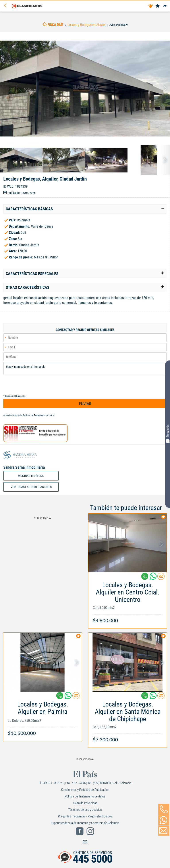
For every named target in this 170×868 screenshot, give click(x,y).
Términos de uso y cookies (85, 810)
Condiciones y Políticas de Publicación (85, 790)
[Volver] (7, 6)
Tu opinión (168, 434)
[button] (85, 209)
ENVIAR (85, 404)
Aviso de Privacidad (85, 803)
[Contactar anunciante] (161, 578)
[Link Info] (127, 600)
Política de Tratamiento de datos (39, 415)
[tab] (85, 209)
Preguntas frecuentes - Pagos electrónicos (85, 816)
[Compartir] (165, 6)
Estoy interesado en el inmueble (85, 368)
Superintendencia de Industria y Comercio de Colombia (85, 823)
